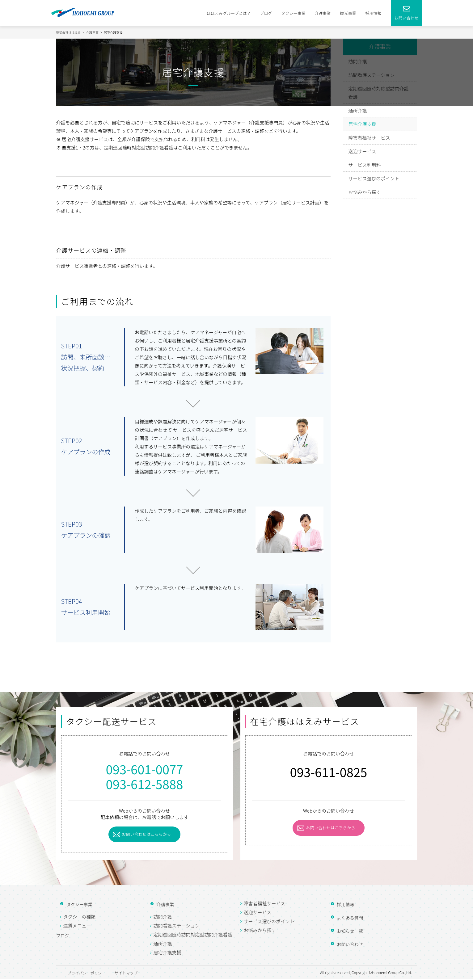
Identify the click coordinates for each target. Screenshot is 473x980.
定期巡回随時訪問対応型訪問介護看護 (193, 935)
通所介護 (358, 109)
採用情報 (373, 13)
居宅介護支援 (362, 123)
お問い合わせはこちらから (147, 835)
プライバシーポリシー (84, 973)
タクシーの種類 (80, 917)
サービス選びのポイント (374, 177)
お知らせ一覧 (346, 932)
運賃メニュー (77, 926)
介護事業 (323, 13)
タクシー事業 (293, 13)
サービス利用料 (365, 164)
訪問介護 (163, 917)
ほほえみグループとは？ (229, 13)
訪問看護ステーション (177, 926)
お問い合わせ (346, 945)
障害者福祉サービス (369, 136)
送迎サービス (362, 150)
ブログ (266, 13)
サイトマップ (141, 973)
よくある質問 (346, 918)
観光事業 (348, 13)
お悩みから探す (365, 191)
